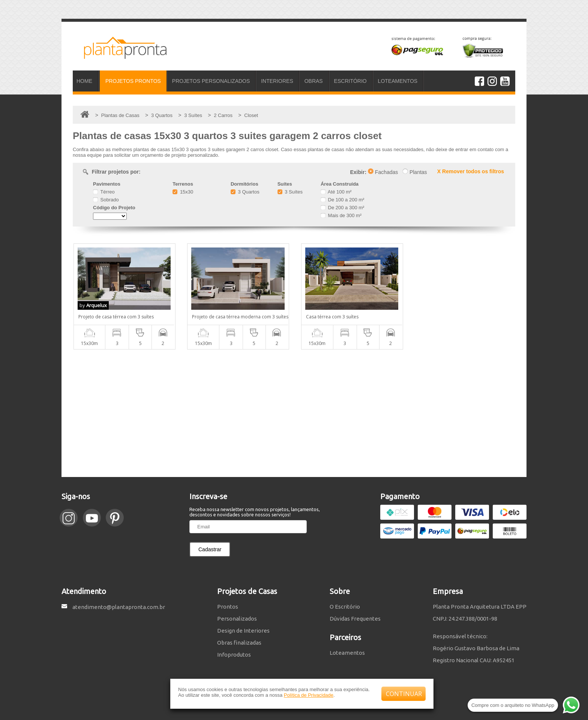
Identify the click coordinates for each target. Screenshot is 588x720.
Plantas (415, 172)
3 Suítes (290, 192)
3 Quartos (245, 192)
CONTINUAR (404, 694)
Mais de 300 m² (341, 215)
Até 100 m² (336, 192)
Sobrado (106, 200)
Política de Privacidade (309, 695)
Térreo (104, 192)
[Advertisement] (294, 413)
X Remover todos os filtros (471, 171)
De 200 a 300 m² (342, 208)
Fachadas (383, 172)
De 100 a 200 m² (342, 200)
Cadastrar (210, 549)
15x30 (183, 192)
